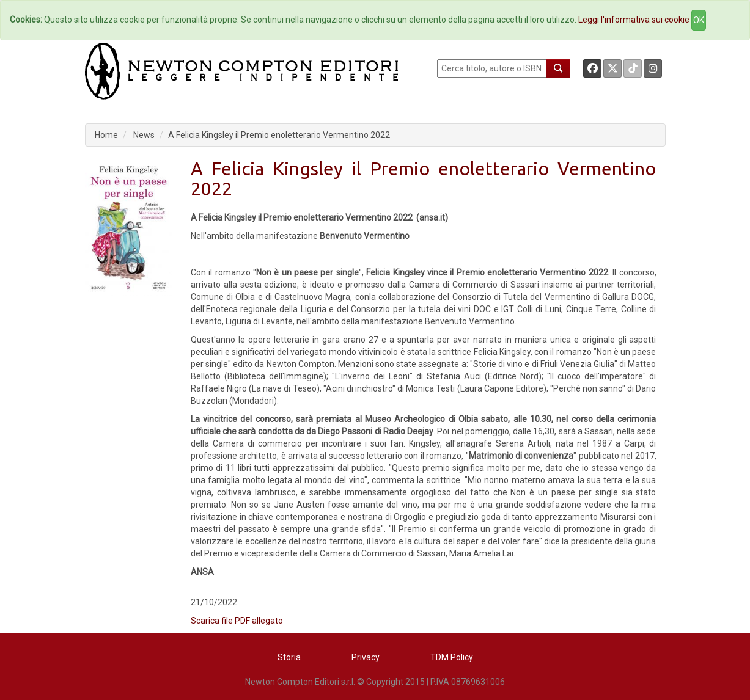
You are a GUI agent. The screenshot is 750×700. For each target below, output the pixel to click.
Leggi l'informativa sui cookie (634, 20)
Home (106, 135)
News (144, 135)
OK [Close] (699, 20)
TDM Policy (452, 657)
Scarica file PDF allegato (237, 621)
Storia (289, 657)
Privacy (366, 657)
